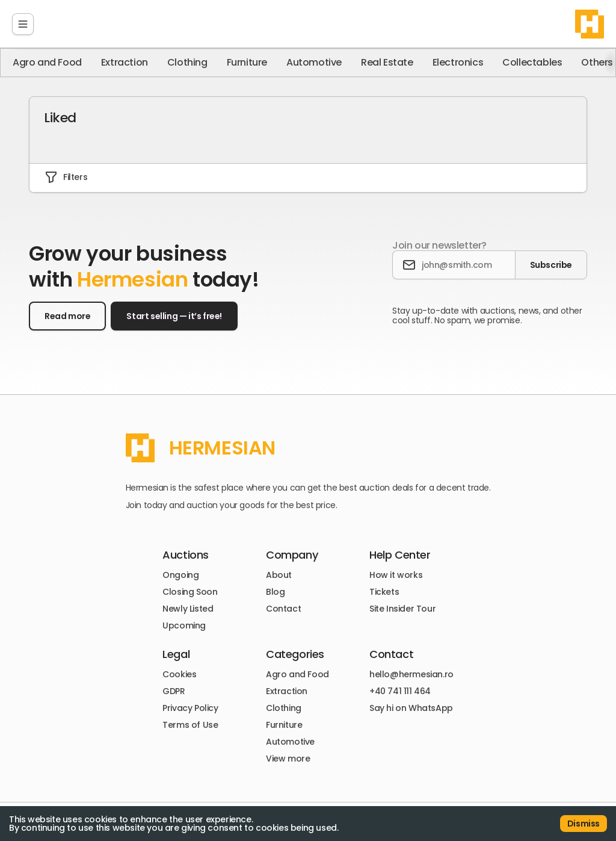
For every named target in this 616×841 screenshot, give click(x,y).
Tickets (384, 592)
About (279, 575)
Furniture (247, 63)
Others (597, 63)
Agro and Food (47, 63)
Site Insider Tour (402, 609)
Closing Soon (190, 592)
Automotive (314, 63)
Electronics (458, 63)
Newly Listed (188, 609)
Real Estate (387, 63)
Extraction (125, 63)
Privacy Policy (190, 708)
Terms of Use (190, 725)
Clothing (187, 63)
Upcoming (184, 625)
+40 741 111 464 (400, 691)
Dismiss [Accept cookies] (584, 824)
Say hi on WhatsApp (411, 708)
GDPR (174, 691)
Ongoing (180, 575)
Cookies (179, 674)
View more (288, 759)
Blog (275, 592)
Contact (283, 609)
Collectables (532, 63)
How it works (396, 575)
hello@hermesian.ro (411, 674)
